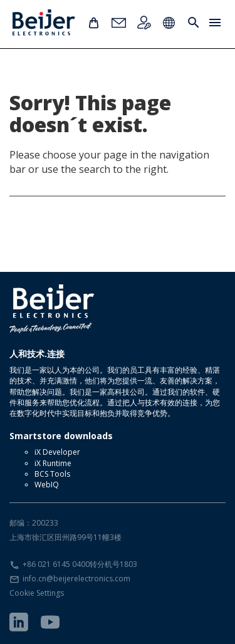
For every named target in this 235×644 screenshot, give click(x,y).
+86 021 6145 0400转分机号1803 (80, 564)
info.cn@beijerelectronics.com (76, 579)
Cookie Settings (37, 593)
